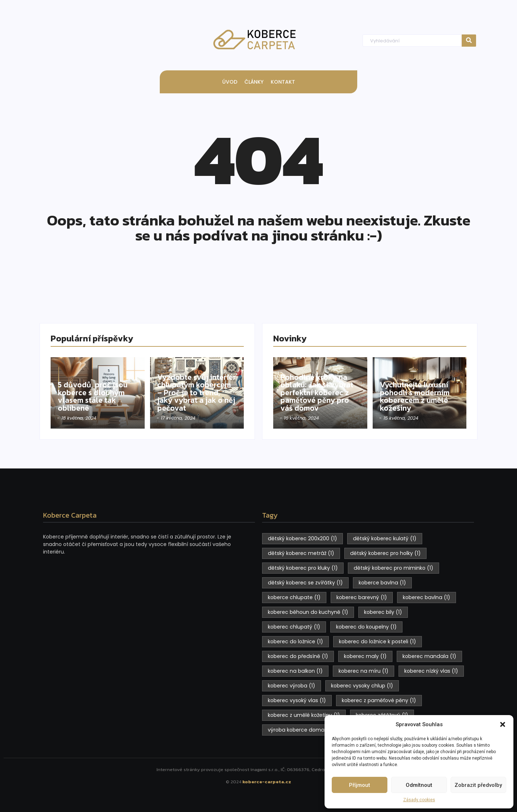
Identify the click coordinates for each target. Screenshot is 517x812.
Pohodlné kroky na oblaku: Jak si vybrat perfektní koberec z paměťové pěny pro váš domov (317, 392)
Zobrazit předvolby (478, 785)
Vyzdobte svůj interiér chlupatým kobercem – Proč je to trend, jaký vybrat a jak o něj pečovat (197, 392)
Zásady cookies (419, 800)
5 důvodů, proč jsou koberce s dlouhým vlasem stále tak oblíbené (93, 396)
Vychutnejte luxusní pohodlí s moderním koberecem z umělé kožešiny (416, 396)
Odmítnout (419, 785)
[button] (503, 724)
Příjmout (360, 785)
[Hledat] (412, 41)
